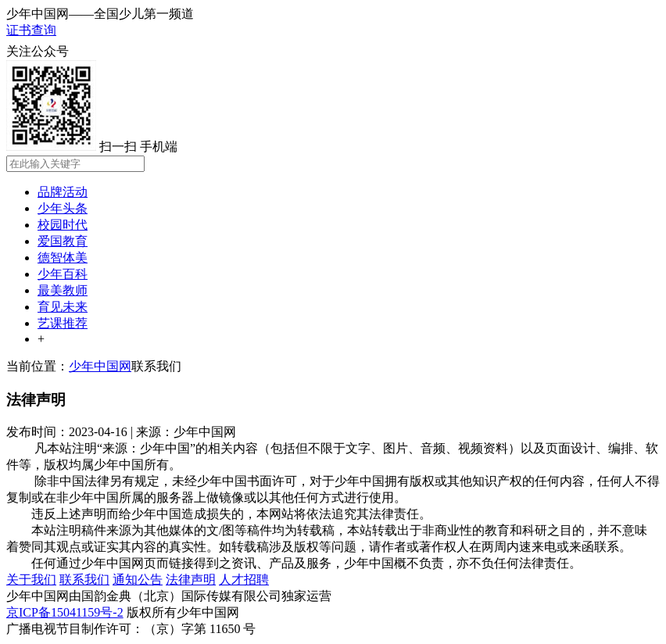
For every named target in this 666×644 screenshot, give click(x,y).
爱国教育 (63, 241)
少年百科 (63, 274)
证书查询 (31, 30)
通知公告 (138, 580)
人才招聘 (244, 580)
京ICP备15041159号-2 (65, 612)
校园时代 (63, 225)
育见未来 (63, 307)
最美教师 (63, 290)
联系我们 (156, 366)
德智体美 (63, 258)
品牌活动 (63, 192)
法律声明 (191, 580)
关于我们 (31, 580)
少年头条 (63, 208)
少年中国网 (100, 366)
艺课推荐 (63, 323)
